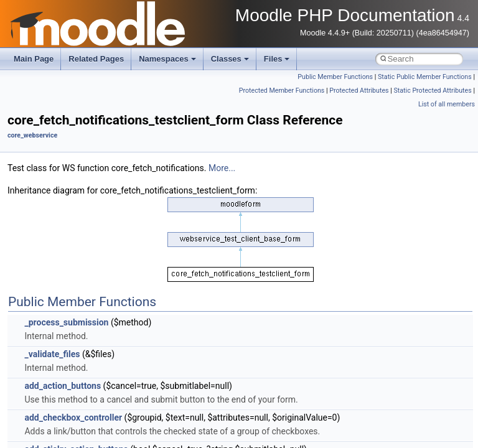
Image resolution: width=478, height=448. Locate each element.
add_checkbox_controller (73, 418)
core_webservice (32, 135)
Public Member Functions (335, 77)
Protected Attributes (359, 91)
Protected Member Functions (282, 91)
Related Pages (96, 59)
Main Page (34, 59)
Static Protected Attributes (432, 91)
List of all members (447, 104)
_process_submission (66, 322)
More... (222, 168)
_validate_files (52, 354)
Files (277, 59)
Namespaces (167, 59)
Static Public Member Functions (425, 77)
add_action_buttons (63, 386)
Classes (230, 59)
